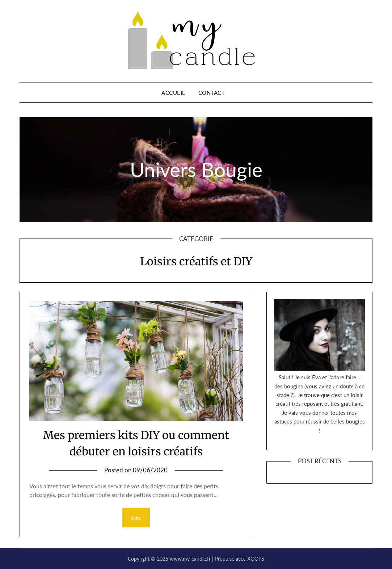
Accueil (173, 93)
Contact (212, 93)
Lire (136, 518)
